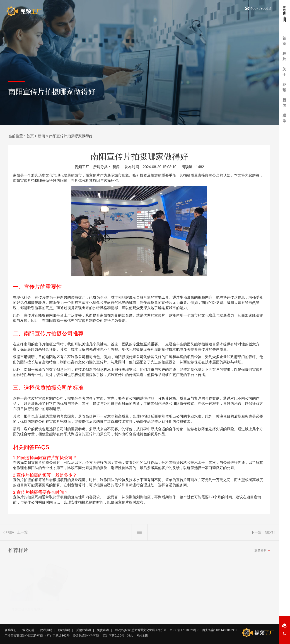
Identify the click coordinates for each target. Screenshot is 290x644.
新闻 (41, 136)
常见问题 (28, 630)
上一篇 (22, 534)
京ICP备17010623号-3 (184, 630)
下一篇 (256, 534)
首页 (30, 136)
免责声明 (103, 630)
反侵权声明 (83, 630)
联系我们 (10, 630)
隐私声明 (46, 630)
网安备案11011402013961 (220, 630)
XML (130, 635)
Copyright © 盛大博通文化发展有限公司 (141, 630)
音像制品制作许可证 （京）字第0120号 (98, 635)
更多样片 (261, 552)
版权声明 (64, 630)
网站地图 (142, 635)
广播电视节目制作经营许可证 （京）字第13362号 (37, 635)
